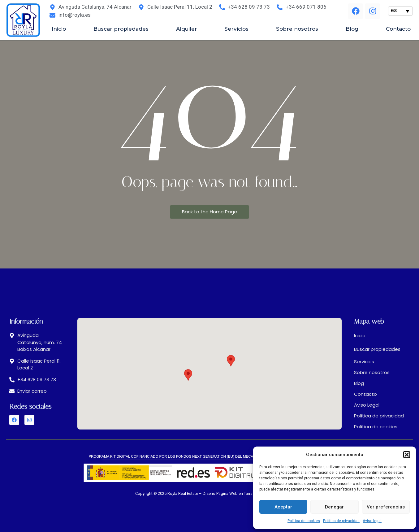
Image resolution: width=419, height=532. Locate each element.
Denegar (334, 507)
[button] (407, 455)
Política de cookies (304, 521)
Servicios (364, 362)
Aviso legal (372, 521)
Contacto (365, 394)
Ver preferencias (386, 507)
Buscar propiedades (377, 349)
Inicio (360, 336)
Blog (359, 383)
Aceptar (283, 507)
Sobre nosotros (372, 372)
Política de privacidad (341, 521)
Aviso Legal (367, 405)
